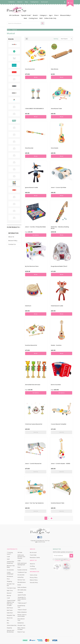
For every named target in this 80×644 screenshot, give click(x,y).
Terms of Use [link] (33, 575)
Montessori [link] (10, 576)
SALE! (41, 18)
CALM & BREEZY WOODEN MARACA (34, 109)
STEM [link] (19, 561)
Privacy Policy (67, 561)
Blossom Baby (66, 15)
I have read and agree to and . (63, 560)
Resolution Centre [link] (35, 558)
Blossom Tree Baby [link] (11, 566)
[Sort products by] (66, 39)
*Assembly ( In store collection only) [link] (22, 599)
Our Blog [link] (32, 566)
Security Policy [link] (34, 582)
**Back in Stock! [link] (22, 610)
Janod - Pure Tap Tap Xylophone (34, 503)
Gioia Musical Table (56, 109)
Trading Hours (34, 2)
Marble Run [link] (21, 623)
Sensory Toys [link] (21, 580)
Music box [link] (10, 618)
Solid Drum (28, 306)
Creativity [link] (20, 592)
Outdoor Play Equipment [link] (10, 562)
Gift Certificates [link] (22, 590)
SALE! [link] (8, 559)
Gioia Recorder (29, 148)
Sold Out (36, 432)
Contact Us (11, 2)
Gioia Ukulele (55, 148)
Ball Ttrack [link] (10, 608)
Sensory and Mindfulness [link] (10, 631)
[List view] (27, 39)
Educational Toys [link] (21, 620)
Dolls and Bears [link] (22, 587)
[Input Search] (24, 23)
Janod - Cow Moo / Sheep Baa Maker (35, 227)
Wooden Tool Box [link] (11, 585)
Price (57, 15)
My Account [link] (33, 552)
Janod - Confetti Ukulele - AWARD (61, 464)
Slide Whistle (55, 69)
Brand (35, 15)
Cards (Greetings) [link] (10, 573)
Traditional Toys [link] (22, 572)
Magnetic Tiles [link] (11, 615)
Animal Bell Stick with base (33, 385)
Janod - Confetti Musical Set (33, 464)
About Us (20, 2)
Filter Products (14, 227)
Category (43, 15)
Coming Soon (33, 18)
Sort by (56, 39)
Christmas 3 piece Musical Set (34, 424)
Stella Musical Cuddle (57, 306)
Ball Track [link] (10, 610)
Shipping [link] (9, 581)
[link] (39, 537)
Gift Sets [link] (20, 552)
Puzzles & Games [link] (22, 570)
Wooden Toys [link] (21, 625)
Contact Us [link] (12, 244)
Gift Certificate (14, 15)
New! (25, 18)
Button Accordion (56, 385)
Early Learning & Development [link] (22, 564)
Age (51, 15)
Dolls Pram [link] (10, 613)
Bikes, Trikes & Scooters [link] (21, 629)
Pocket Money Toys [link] (21, 606)
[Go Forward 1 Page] (51, 518)
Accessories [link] (10, 570)
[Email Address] (61, 556)
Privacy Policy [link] (34, 578)
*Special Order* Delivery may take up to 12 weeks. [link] (11, 603)
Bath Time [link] (10, 591)
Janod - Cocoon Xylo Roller (59, 187)
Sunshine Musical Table (58, 503)
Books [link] (19, 585)
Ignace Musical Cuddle (31, 187)
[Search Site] (43, 23)
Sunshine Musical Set (31, 345)
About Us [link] (11, 237)
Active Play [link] (21, 577)
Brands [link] (9, 596)
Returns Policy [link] (13, 241)
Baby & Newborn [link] (22, 612)
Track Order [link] (33, 555)
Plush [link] (19, 567)
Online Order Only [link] (12, 625)
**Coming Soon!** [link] (10, 553)
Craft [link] (8, 557)
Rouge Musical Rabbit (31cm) (59, 266)
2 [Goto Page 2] (49, 518)
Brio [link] (8, 620)
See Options (36, 235)
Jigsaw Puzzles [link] (22, 595)
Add (36, 77)
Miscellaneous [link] (22, 582)
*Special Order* (26, 15)
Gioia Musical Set (30, 69)
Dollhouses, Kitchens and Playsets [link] (21, 557)
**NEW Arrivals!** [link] (22, 603)
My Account (45, 2)
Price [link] (8, 579)
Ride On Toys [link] (21, 632)
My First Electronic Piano (32, 266)
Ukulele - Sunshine (56, 345)
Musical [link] (9, 593)
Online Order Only (50, 18)
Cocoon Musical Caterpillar (59, 424)
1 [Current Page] (46, 518)
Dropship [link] (9, 628)
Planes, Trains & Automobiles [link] (22, 615)
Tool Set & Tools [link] (11, 588)
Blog (26, 2)
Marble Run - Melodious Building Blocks (60, 228)
